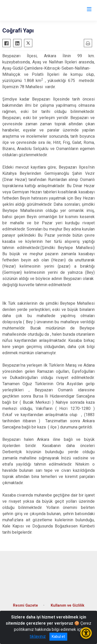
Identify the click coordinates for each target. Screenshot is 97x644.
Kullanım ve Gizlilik (68, 605)
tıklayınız (38, 636)
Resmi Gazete (25, 605)
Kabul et (58, 637)
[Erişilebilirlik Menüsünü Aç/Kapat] (86, 633)
